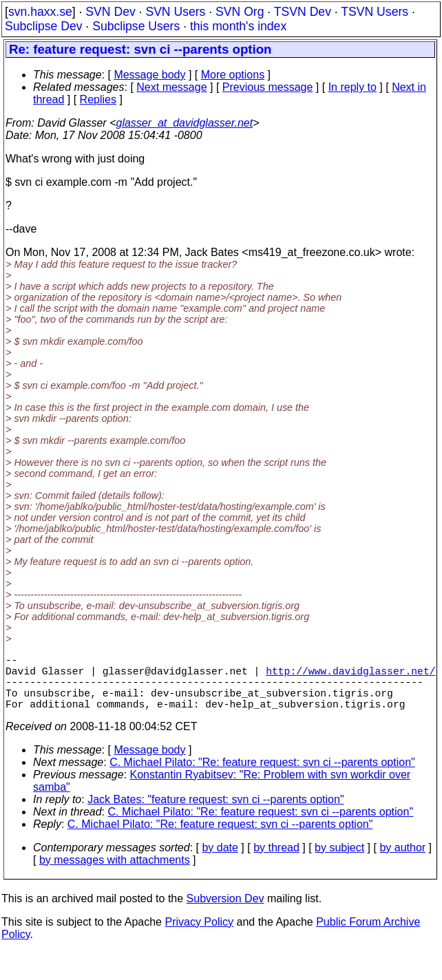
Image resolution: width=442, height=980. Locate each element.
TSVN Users (375, 12)
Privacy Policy (199, 936)
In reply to (352, 87)
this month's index (238, 26)
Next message (171, 87)
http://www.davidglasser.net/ (350, 676)
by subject (339, 861)
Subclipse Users (136, 26)
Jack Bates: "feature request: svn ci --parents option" (215, 813)
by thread (276, 861)
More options (233, 75)
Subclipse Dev (43, 26)
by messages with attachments (115, 874)
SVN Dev (110, 12)
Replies (98, 99)
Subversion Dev (225, 912)
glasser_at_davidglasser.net (184, 123)
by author (402, 861)
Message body (149, 75)
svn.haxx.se (40, 12)
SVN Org (240, 12)
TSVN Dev (303, 12)
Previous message (268, 87)
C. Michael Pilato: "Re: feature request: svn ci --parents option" (262, 776)
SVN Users (175, 12)
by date (220, 861)
